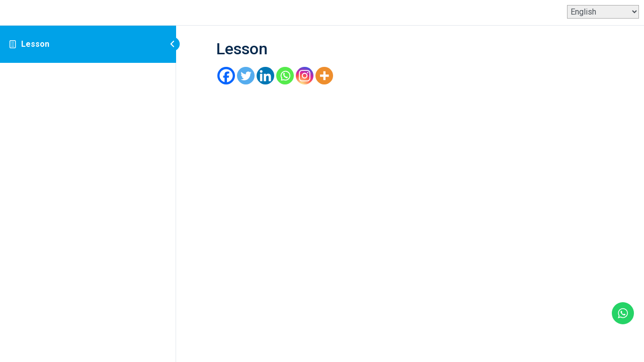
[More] (324, 76)
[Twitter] (246, 76)
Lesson (35, 44)
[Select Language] (603, 12)
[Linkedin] (265, 76)
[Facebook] (226, 76)
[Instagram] (305, 76)
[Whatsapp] (285, 76)
